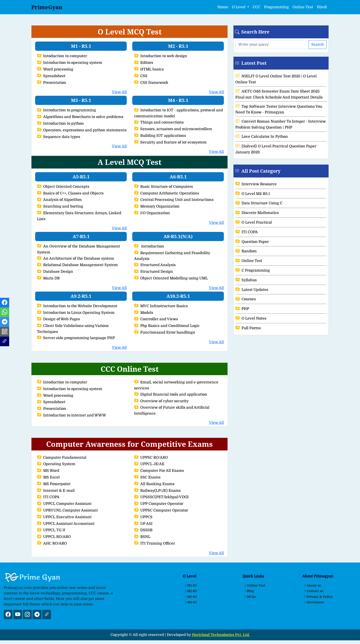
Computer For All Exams (159, 471)
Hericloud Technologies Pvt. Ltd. (221, 635)
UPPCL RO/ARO (54, 537)
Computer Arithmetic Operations (167, 193)
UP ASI (143, 524)
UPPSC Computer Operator (161, 510)
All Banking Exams (154, 484)
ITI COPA (48, 497)
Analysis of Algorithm (59, 200)
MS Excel (48, 477)
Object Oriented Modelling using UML (171, 278)
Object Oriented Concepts (63, 187)
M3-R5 (190, 597)
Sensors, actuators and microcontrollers (173, 129)
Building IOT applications (160, 136)
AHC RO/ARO (52, 543)
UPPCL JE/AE (149, 464)
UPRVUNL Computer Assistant (67, 510)
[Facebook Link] (5, 303)
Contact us (313, 591)
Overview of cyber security (161, 401)
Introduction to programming (66, 110)
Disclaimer (314, 602)
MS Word (48, 471)
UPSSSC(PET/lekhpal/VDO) (161, 497)
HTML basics (149, 69)
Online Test (303, 7)
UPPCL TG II (51, 530)
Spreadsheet (51, 76)
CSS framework (151, 83)
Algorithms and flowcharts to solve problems (80, 117)
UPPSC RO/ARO (151, 458)
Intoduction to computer (62, 56)
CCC (257, 7)
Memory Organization (157, 206)
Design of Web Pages (58, 319)
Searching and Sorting (60, 206)
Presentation (52, 83)
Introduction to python (60, 124)
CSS (141, 76)
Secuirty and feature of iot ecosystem (170, 142)
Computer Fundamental (62, 458)
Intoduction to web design (161, 56)
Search (318, 45)
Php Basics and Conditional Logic (167, 326)
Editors (144, 63)
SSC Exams (147, 477)
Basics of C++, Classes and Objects (70, 193)
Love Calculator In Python (262, 137)
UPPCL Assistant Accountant (66, 524)
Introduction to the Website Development (77, 306)
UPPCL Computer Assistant (64, 504)
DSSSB (143, 530)
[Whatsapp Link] (5, 313)
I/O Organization (152, 213)
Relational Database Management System (77, 265)
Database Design (55, 272)
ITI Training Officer (155, 543)
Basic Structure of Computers (163, 187)
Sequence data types (59, 137)
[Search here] (272, 45)
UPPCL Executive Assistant (64, 517)
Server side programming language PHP (76, 338)
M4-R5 (190, 602)
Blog (249, 591)
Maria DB (48, 278)
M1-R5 (190, 585)
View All (119, 92)
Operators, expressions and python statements (82, 130)
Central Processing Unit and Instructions (174, 200)
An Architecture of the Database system (76, 259)
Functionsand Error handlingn (165, 332)
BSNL (142, 537)
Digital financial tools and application (171, 394)
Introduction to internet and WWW (72, 415)
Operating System (56, 464)
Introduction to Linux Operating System (76, 313)
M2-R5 (190, 591)
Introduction (149, 246)
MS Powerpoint (54, 484)
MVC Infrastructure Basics (161, 306)
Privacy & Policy (318, 597)
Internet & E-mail (56, 491)
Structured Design (153, 272)
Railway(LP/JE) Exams (157, 491)
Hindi (322, 7)
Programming (276, 7)
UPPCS (143, 517)
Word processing (55, 69)
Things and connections (159, 122)
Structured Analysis (155, 265)
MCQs (250, 597)
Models (144, 313)
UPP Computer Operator (159, 504)
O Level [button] (239, 7)
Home (223, 7)
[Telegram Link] (5, 323)
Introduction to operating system (70, 63)
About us (312, 585)
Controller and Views (156, 319)
